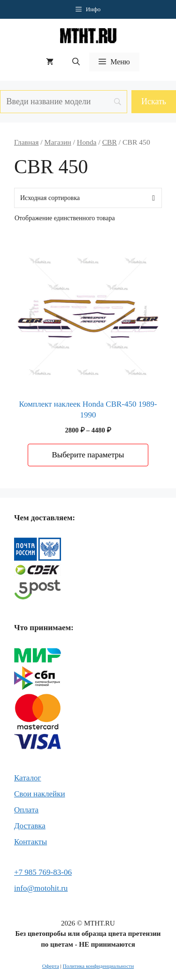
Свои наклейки (39, 794)
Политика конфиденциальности (99, 966)
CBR (110, 142)
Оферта (51, 966)
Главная (26, 142)
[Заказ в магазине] (88, 198)
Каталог (28, 778)
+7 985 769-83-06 (43, 872)
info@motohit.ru (41, 888)
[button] (76, 62)
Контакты (31, 842)
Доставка (30, 826)
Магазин (58, 142)
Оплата (26, 810)
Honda (87, 142)
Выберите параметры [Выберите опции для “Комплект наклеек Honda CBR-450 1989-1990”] (88, 455)
